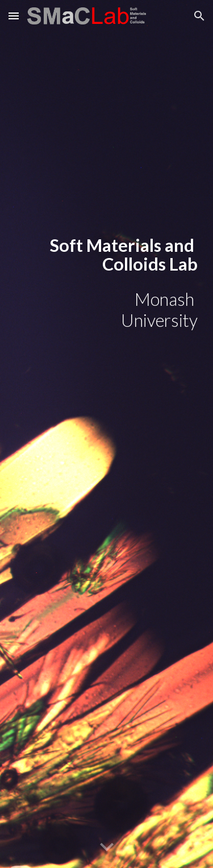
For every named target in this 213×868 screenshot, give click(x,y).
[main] (107, 255)
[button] (14, 16)
